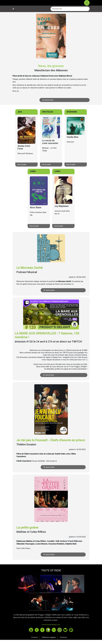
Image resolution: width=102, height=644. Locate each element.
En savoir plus (49, 294)
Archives (63, 641)
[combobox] (70, 13)
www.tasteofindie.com (51, 629)
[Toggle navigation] (87, 5)
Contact (35, 641)
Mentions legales (49, 641)
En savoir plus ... (49, 104)
